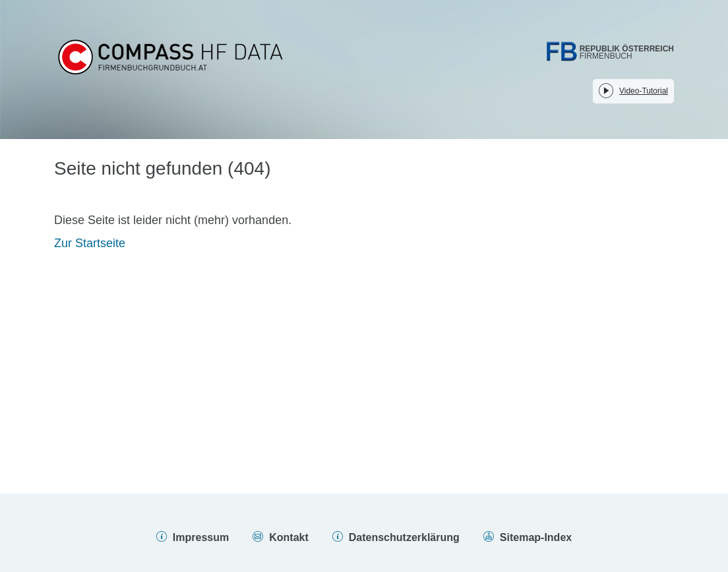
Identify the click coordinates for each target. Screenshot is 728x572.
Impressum (201, 537)
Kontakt (289, 537)
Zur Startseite (90, 243)
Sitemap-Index (536, 537)
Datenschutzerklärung (404, 537)
